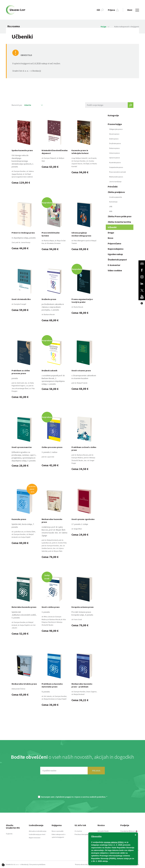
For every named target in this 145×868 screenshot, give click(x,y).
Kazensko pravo (115, 162)
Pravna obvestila (81, 864)
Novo (111, 238)
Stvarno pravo (114, 134)
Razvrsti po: (17, 105)
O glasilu (9, 834)
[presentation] (72, 786)
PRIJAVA (96, 771)
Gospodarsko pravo (116, 167)
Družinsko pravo (115, 143)
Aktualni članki (103, 831)
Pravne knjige (115, 124)
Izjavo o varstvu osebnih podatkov (90, 797)
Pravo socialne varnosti (118, 172)
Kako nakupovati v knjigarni (127, 27)
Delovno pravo (114, 148)
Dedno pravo (114, 139)
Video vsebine (115, 270)
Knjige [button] (105, 27)
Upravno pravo (114, 158)
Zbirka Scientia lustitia (119, 222)
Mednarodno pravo (116, 177)
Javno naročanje (115, 182)
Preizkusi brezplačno (82, 834)
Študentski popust (117, 260)
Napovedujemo (116, 249)
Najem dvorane (35, 838)
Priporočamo (114, 243)
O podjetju (124, 831)
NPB (111, 211)
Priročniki (113, 187)
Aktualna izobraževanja (38, 831)
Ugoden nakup (115, 254)
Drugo (111, 233)
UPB (111, 207)
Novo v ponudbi (58, 831)
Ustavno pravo (114, 153)
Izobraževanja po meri (37, 834)
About (134, 831)
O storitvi (78, 831)
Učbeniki (112, 227)
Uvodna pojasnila (116, 197)
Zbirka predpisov (116, 192)
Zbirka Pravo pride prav (120, 216)
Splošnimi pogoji (64, 797)
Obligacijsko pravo (116, 129)
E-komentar (114, 265)
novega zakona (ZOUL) (114, 842)
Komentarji (113, 202)
